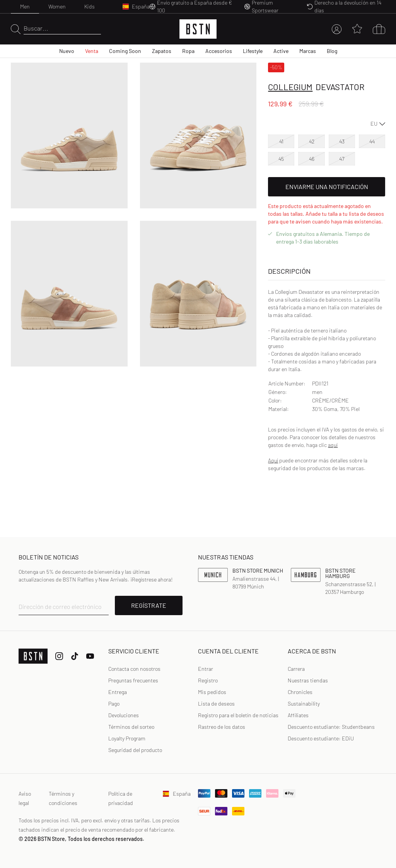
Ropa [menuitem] (188, 51)
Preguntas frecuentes (133, 680)
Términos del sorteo (131, 727)
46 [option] (312, 159)
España (176, 794)
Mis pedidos (212, 692)
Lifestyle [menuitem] (253, 51)
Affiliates (298, 715)
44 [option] (372, 141)
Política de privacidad (121, 798)
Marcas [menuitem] (308, 51)
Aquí (273, 460)
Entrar (206, 669)
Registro (208, 680)
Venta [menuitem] (92, 51)
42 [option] (312, 141)
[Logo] (198, 29)
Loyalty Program (127, 738)
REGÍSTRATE (149, 605)
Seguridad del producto (135, 750)
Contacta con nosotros (134, 669)
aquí (333, 445)
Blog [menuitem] (332, 51)
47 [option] (342, 159)
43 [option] (342, 141)
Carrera (296, 669)
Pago (114, 703)
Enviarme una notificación (327, 187)
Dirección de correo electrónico (60, 606)
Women (57, 6)
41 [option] (281, 141)
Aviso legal (25, 798)
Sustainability (304, 703)
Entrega (118, 692)
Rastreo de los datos (222, 727)
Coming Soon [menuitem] (125, 51)
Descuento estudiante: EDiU (321, 738)
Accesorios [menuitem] (219, 51)
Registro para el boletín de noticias (238, 715)
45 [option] (281, 159)
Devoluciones (124, 715)
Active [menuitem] (281, 51)
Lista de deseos (216, 703)
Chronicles (300, 692)
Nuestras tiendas (308, 680)
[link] (206, 669)
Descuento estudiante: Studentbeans (331, 727)
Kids (90, 6)
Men (25, 6)
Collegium (290, 87)
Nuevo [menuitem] (67, 51)
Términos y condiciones (63, 798)
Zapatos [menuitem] (162, 51)
